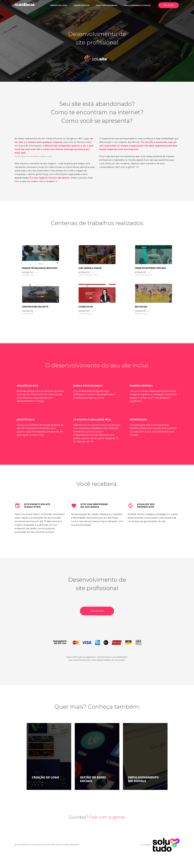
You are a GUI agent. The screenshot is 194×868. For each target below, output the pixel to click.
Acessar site (29, 272)
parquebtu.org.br (28, 275)
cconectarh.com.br (85, 313)
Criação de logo (58, 5)
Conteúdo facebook (107, 5)
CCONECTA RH (86, 307)
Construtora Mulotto (35, 307)
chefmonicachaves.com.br (88, 275)
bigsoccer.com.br (141, 313)
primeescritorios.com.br (144, 275)
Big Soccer (141, 307)
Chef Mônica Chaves (90, 268)
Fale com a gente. (107, 817)
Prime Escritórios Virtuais (150, 268)
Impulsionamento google (137, 5)
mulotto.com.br (28, 313)
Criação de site (81, 5)
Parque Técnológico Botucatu (40, 268)
